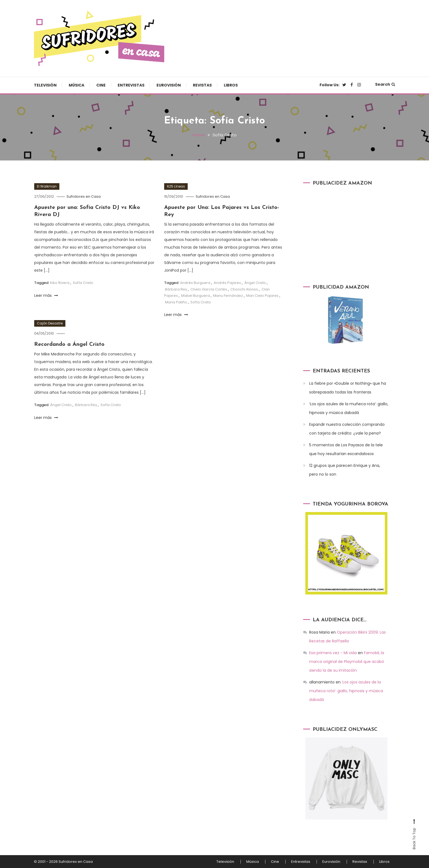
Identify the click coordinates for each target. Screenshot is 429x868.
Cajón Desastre (50, 323)
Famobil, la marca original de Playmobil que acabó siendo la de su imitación (347, 662)
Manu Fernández (228, 296)
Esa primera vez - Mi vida (333, 653)
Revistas (202, 85)
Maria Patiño (176, 302)
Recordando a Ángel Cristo (69, 344)
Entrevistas (131, 85)
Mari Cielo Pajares (262, 296)
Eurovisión (169, 85)
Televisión (45, 85)
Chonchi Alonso (244, 289)
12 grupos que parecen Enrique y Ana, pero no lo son (345, 470)
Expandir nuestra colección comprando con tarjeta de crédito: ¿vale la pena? (347, 429)
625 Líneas (176, 186)
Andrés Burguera (195, 283)
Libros (231, 85)
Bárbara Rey (176, 289)
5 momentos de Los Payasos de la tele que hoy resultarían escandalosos (346, 449)
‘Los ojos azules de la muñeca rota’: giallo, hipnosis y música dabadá (349, 408)
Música (76, 85)
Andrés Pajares (227, 283)
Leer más (46, 295)
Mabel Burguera (195, 296)
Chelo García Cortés (209, 289)
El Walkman (47, 186)
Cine (101, 85)
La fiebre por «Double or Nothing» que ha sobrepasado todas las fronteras (348, 388)
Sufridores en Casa (84, 196)
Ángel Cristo (255, 283)
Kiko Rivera (60, 283)
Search (385, 84)
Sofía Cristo (83, 283)
